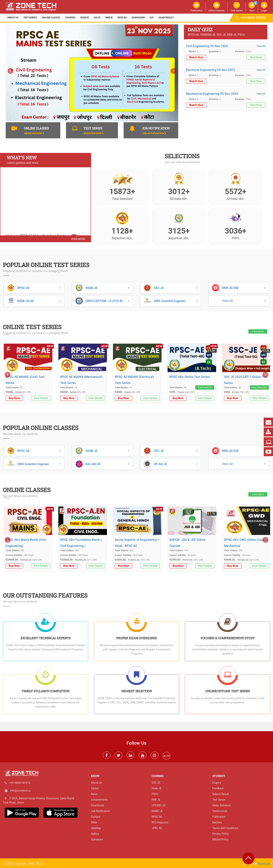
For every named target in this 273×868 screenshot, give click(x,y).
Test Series (237, 7)
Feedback (218, 788)
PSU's (155, 794)
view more (78, 239)
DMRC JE (157, 811)
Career (95, 788)
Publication (197, 7)
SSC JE (97, 18)
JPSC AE (157, 828)
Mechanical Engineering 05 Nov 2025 (212, 94)
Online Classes (217, 7)
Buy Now (14, 398)
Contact (96, 817)
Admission (138, 18)
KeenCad (264, 864)
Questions (97, 839)
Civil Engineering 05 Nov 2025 (207, 46)
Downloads (98, 805)
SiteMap (96, 828)
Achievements (99, 800)
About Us (13, 18)
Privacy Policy (220, 834)
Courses (70, 18)
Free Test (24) (259, 387)
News (94, 794)
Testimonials (220, 811)
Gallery (95, 834)
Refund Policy (220, 839)
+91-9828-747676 (253, 18)
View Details (41, 398)
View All (261, 46)
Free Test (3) (205, 387)
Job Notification (154, 133)
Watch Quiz (196, 57)
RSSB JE (85, 18)
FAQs (94, 822)
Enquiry (217, 783)
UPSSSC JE (158, 805)
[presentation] (10, 71)
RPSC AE (122, 18)
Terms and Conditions (225, 828)
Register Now (34, 133)
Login (264, 7)
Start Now (256, 57)
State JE (157, 788)
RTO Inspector (160, 822)
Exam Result (166, 18)
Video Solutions (222, 805)
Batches (217, 822)
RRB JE (109, 18)
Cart (253, 7)
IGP (152, 18)
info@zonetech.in (20, 791)
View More (258, 331)
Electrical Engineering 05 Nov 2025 (210, 70)
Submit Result (221, 794)
